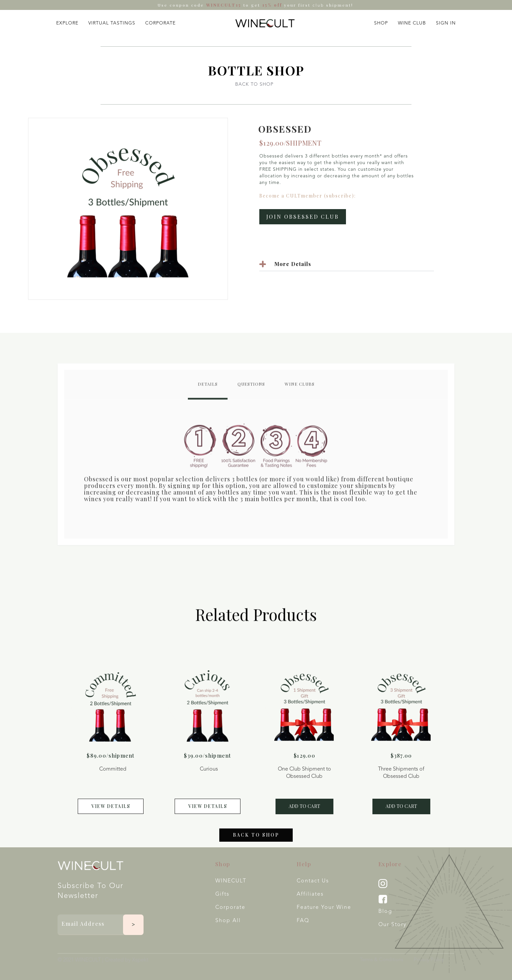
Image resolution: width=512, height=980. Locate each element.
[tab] (208, 391)
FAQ (303, 921)
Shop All (228, 921)
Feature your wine (324, 908)
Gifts (222, 894)
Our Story (392, 925)
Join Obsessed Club (303, 217)
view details (111, 806)
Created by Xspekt (127, 960)
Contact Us (313, 881)
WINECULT (231, 881)
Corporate (230, 908)
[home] (265, 23)
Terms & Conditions (382, 960)
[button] (67, 22)
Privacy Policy (429, 960)
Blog (385, 912)
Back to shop (256, 841)
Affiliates (310, 894)
